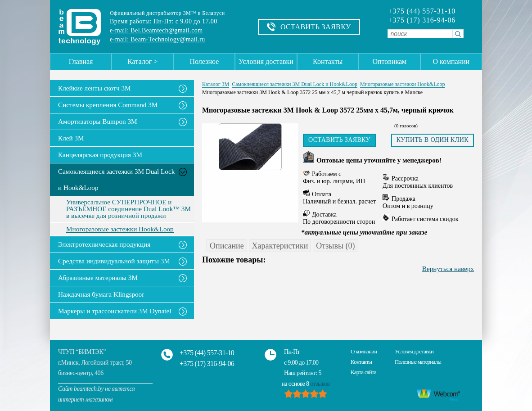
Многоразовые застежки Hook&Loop (120, 229)
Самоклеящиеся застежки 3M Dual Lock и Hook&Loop (116, 179)
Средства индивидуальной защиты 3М (114, 261)
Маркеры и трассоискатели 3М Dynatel (115, 311)
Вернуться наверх (448, 269)
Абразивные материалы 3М (98, 278)
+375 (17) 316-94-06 (422, 20)
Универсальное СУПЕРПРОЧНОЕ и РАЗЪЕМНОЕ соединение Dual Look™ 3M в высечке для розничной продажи (128, 209)
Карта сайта (363, 372)
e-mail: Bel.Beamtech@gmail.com (156, 30)
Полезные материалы (418, 362)
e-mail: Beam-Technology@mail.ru (158, 39)
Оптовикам (389, 61)
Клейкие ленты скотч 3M (95, 88)
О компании (451, 61)
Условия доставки (266, 61)
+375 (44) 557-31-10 (422, 11)
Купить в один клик (433, 140)
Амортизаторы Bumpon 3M (98, 121)
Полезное (204, 61)
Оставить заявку (339, 140)
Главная (81, 61)
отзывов (320, 384)
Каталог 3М (216, 84)
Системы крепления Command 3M (108, 105)
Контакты (328, 61)
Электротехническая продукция (104, 244)
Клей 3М (71, 138)
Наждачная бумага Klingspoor (101, 294)
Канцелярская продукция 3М (100, 155)
